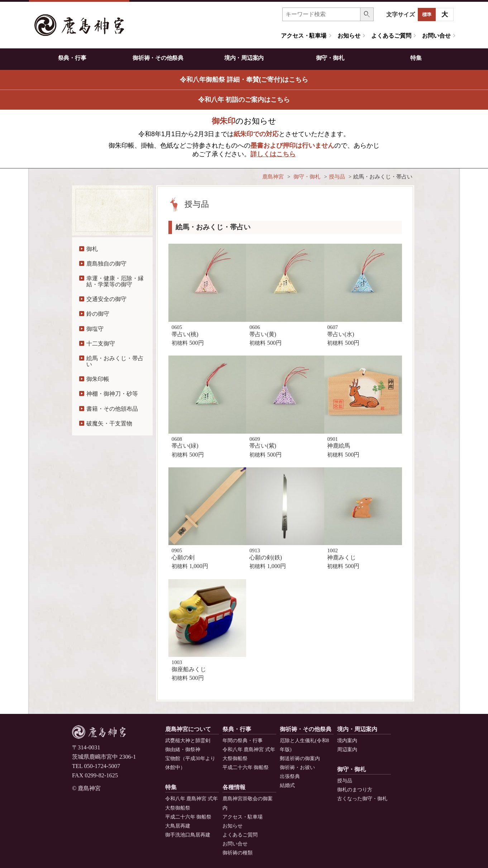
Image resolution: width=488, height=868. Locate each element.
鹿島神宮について (188, 729)
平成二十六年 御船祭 (246, 767)
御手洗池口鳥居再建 (188, 835)
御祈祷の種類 (238, 853)
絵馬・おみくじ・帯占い (115, 361)
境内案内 (347, 741)
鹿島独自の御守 (106, 264)
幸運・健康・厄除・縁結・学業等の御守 (115, 281)
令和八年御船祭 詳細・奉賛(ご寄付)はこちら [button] (244, 80)
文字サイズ (401, 14)
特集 (416, 58)
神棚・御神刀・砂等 (112, 394)
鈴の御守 (98, 314)
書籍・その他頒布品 (112, 409)
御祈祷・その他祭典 (158, 58)
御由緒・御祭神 (183, 750)
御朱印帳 (98, 379)
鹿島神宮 (273, 177)
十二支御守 (101, 344)
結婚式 (287, 785)
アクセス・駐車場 (304, 36)
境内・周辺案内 (244, 58)
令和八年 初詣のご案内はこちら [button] (244, 100)
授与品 (337, 177)
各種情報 (234, 787)
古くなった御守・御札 (362, 799)
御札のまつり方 (355, 790)
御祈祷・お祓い (297, 767)
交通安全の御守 (106, 299)
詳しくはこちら (273, 154)
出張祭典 (290, 776)
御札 (92, 249)
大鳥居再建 (178, 826)
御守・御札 (330, 58)
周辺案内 (347, 750)
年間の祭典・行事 (243, 741)
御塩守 (95, 329)
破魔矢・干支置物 (109, 423)
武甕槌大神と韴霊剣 (188, 741)
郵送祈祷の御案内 (300, 759)
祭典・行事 (72, 58)
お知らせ (349, 36)
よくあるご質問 (391, 36)
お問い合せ (436, 36)
